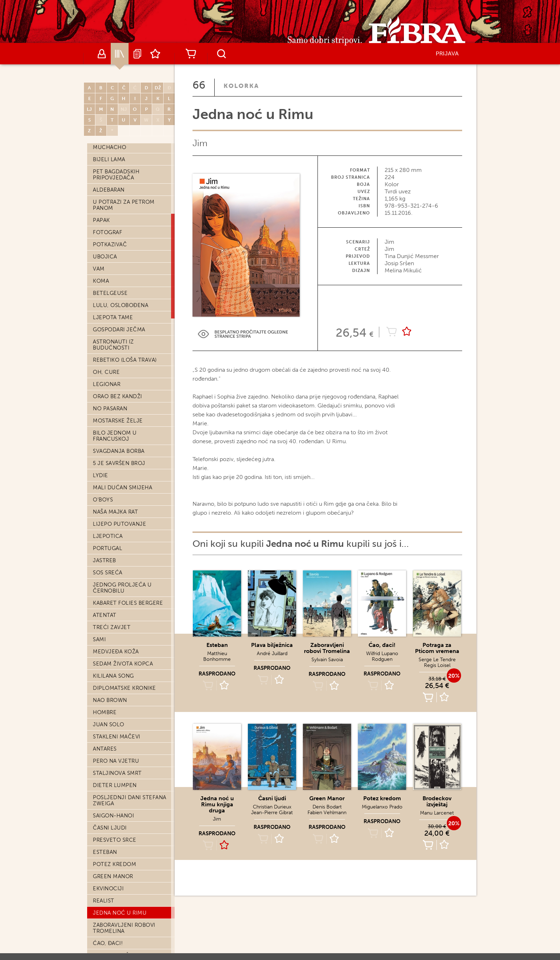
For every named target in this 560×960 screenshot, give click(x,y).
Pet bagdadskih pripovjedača (116, 175)
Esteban (105, 852)
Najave (137, 54)
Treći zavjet (112, 627)
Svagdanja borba (119, 451)
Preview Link (243, 334)
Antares (105, 749)
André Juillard (272, 654)
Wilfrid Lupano (382, 654)
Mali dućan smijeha (122, 488)
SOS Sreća (108, 573)
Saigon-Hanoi (113, 816)
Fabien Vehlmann (327, 813)
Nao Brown (110, 700)
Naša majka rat (115, 512)
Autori (102, 54)
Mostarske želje (118, 421)
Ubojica (105, 257)
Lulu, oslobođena (121, 305)
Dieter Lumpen (115, 785)
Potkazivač (110, 244)
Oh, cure (106, 372)
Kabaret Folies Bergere (128, 603)
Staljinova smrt (117, 773)
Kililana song (113, 676)
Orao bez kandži (117, 396)
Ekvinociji (108, 889)
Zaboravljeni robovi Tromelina (124, 928)
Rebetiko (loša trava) (125, 360)
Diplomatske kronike (124, 688)
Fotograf (107, 232)
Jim (200, 143)
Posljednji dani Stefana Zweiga (130, 800)
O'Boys (103, 500)
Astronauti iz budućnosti (113, 345)
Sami (99, 639)
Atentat (105, 615)
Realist (104, 901)
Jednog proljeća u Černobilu (122, 588)
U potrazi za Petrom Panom (124, 205)
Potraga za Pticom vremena (437, 648)
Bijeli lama (109, 159)
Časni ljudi (110, 828)
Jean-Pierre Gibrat (272, 813)
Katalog (120, 54)
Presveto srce (115, 840)
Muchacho (109, 147)
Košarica (191, 54)
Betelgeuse (110, 293)
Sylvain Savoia (327, 660)
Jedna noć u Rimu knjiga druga (217, 804)
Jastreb (104, 560)
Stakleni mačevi (117, 737)
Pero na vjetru (116, 761)
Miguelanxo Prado (382, 807)
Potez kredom (114, 864)
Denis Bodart (327, 807)
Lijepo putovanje (119, 524)
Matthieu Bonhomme (217, 656)
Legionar (107, 384)
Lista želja (155, 54)
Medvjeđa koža (116, 652)
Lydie (101, 475)
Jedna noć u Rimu (120, 913)
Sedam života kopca (123, 664)
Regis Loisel (437, 665)
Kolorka (241, 86)
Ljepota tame (113, 317)
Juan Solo (109, 724)
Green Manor (113, 876)
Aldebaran (109, 190)
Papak (101, 220)
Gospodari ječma (119, 330)
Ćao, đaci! (108, 943)
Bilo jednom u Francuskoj (115, 436)
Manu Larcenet (437, 813)
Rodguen (382, 659)
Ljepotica (108, 536)
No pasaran (110, 409)
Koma (101, 281)
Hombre (105, 712)
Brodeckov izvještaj (437, 801)
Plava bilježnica (272, 645)
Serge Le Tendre (437, 660)
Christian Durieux (272, 807)
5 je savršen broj (119, 463)
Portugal (107, 548)
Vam (99, 269)
